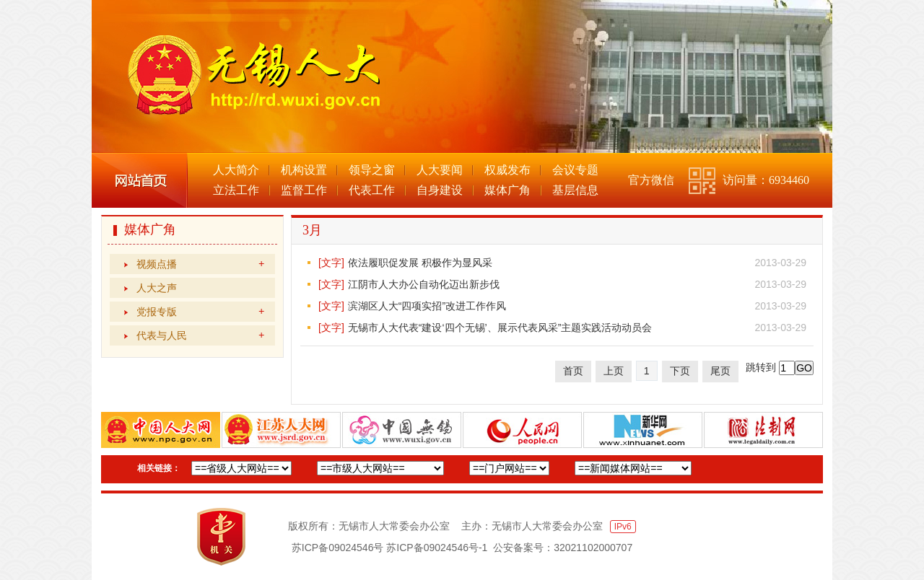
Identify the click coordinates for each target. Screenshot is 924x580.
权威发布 (507, 170)
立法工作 (236, 190)
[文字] (331, 263)
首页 (573, 371)
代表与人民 (200, 335)
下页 (680, 371)
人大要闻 (440, 170)
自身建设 (440, 190)
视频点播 (200, 264)
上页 (614, 371)
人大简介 (236, 170)
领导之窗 (372, 170)
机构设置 (304, 170)
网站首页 (140, 180)
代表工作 (372, 190)
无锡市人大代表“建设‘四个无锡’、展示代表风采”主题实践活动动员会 (500, 328)
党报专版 (200, 312)
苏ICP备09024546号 (338, 548)
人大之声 (157, 288)
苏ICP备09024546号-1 (437, 548)
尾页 (720, 371)
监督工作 (304, 190)
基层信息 (575, 190)
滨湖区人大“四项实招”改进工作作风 (427, 306)
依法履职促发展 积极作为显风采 (420, 263)
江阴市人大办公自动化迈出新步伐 (424, 284)
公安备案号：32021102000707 (563, 548)
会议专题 (575, 170)
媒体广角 (507, 190)
